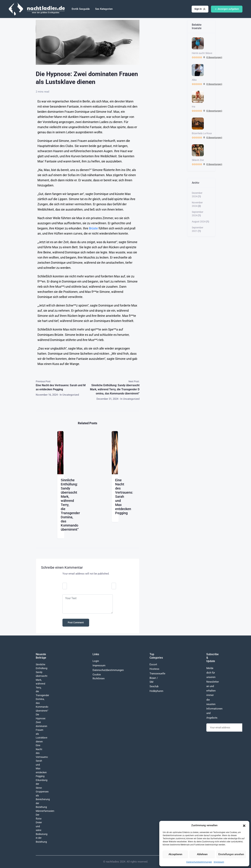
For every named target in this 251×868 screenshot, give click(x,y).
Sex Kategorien (104, 9)
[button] (244, 825)
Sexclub (154, 686)
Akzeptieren (175, 854)
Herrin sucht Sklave (202, 53)
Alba (194, 80)
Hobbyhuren (156, 691)
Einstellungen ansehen (231, 854)
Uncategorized (71, 395)
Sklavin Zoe (198, 160)
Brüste (93, 228)
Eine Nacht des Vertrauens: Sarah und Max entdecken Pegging (61, 387)
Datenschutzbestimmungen (199, 862)
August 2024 (199, 222)
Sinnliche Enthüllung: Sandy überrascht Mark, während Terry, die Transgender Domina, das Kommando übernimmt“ (115, 389)
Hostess (154, 669)
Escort (153, 664)
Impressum (219, 862)
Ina (194, 107)
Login (96, 661)
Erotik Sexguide (81, 9)
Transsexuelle (157, 674)
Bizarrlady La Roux (202, 133)
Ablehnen (202, 854)
